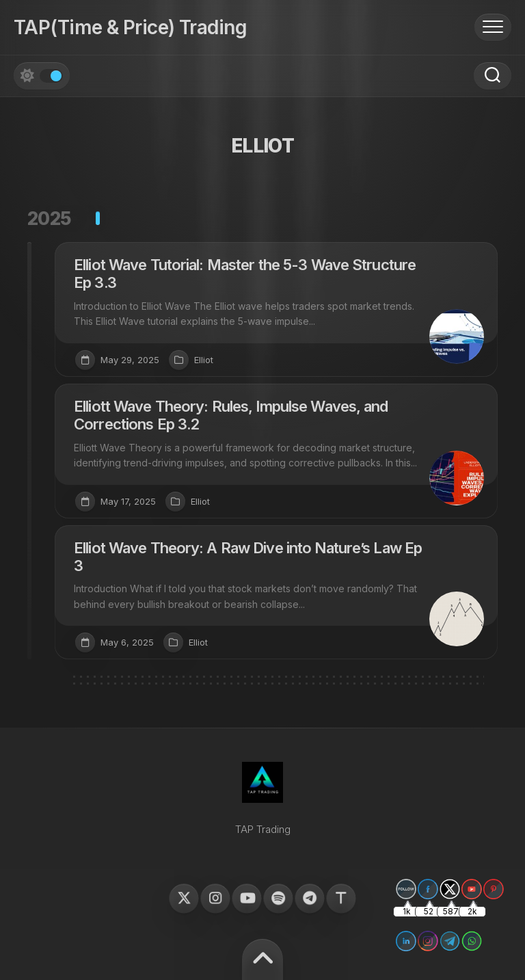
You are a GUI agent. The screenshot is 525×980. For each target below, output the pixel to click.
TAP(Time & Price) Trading (130, 27)
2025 (50, 218)
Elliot (204, 360)
